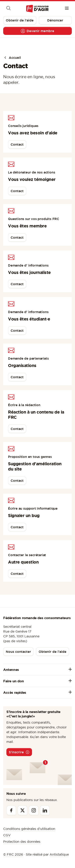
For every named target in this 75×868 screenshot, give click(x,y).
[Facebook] (11, 810)
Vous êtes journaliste (29, 272)
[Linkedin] (45, 810)
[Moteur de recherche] (8, 9)
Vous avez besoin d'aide (33, 133)
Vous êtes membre (27, 226)
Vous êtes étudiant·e (29, 319)
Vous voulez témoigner (32, 179)
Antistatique (59, 854)
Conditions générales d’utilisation (29, 829)
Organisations (22, 365)
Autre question (23, 562)
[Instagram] (34, 810)
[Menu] (67, 9)
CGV (7, 835)
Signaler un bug (24, 515)
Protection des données (22, 842)
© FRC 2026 (13, 854)
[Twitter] (22, 810)
